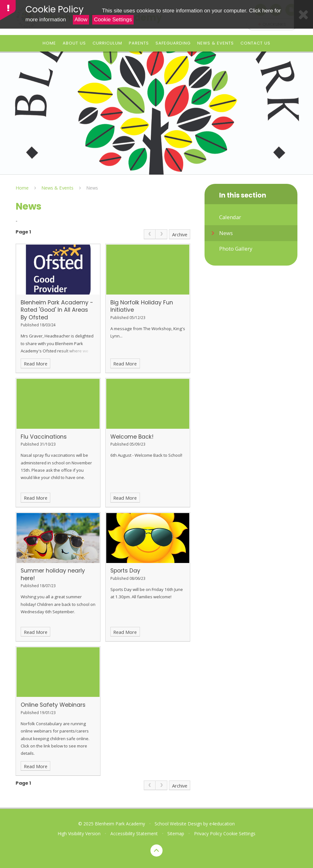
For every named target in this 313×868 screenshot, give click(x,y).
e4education (222, 824)
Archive (180, 234)
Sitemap (176, 833)
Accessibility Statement (134, 833)
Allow (81, 20)
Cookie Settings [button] (239, 833)
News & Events (57, 188)
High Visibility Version (79, 833)
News (92, 188)
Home (22, 188)
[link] (150, 234)
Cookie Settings (113, 20)
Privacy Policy (208, 833)
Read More (36, 364)
